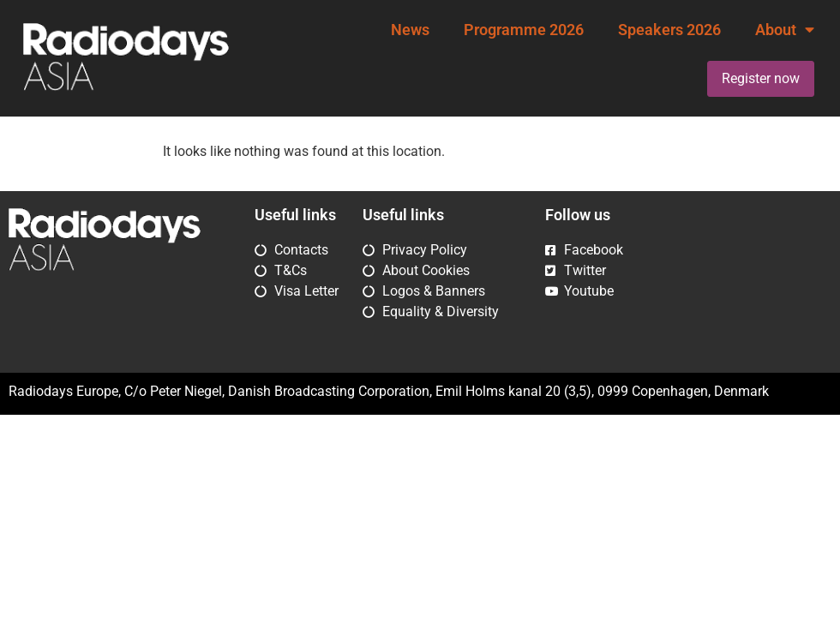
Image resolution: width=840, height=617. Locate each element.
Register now (761, 78)
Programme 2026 (524, 30)
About (785, 30)
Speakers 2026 (669, 30)
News (410, 30)
